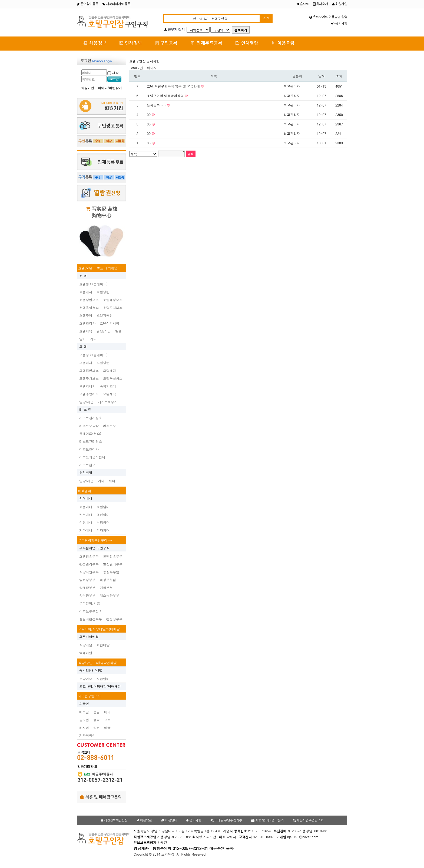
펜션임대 (103, 515)
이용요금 (283, 43)
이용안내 (169, 820)
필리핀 (84, 720)
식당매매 (86, 522)
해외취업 (86, 472)
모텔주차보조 (89, 378)
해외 (112, 481)
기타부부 (106, 588)
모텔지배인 (87, 386)
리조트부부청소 (91, 611)
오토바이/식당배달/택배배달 (99, 629)
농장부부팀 (111, 572)
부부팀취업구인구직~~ (95, 540)
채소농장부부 (110, 595)
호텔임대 (103, 507)
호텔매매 (86, 507)
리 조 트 (85, 409)
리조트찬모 (87, 465)
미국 (107, 728)
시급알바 (103, 679)
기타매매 (86, 530)
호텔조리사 (87, 323)
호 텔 (83, 276)
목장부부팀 (108, 580)
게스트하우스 (108, 402)
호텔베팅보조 (113, 300)
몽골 (97, 712)
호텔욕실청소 (89, 307)
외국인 (84, 704)
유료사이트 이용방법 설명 (328, 17)
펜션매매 (86, 515)
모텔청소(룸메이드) (93, 355)
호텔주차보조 (113, 307)
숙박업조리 (108, 386)
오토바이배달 (89, 636)
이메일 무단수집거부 (226, 820)
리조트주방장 (89, 426)
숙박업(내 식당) (91, 670)
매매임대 (85, 491)
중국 (97, 720)
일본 (97, 728)
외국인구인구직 (90, 696)
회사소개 (320, 4)
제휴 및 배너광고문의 (101, 797)
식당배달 (86, 645)
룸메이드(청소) (90, 433)
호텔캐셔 (86, 292)
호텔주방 (86, 315)
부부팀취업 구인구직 (94, 548)
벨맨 (118, 331)
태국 (107, 712)
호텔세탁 (86, 331)
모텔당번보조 (89, 370)
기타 (93, 339)
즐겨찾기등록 (88, 4)
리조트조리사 (89, 449)
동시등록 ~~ (157, 105)
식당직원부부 (89, 572)
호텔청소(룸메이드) (93, 284)
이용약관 (144, 820)
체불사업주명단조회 (308, 820)
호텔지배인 (105, 315)
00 (149, 114)
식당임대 (103, 522)
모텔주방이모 (89, 394)
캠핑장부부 (114, 619)
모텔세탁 (110, 394)
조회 (339, 76)
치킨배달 (103, 645)
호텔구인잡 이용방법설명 (166, 96)
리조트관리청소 (91, 418)
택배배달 (86, 653)
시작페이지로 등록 (117, 4)
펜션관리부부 (89, 564)
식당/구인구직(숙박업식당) (98, 663)
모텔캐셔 (86, 363)
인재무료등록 (207, 43)
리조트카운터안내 (92, 457)
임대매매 (86, 498)
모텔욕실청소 (113, 378)
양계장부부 (87, 588)
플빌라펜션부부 (91, 619)
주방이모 (86, 679)
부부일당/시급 (90, 603)
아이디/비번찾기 (110, 88)
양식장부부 (87, 595)
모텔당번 (103, 363)
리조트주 (110, 426)
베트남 (84, 712)
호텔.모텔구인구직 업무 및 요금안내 (174, 86)
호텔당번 (103, 292)
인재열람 (247, 43)
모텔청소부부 (113, 556)
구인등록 (166, 43)
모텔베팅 (110, 370)
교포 (107, 720)
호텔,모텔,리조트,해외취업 (98, 268)
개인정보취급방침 (114, 820)
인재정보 (131, 43)
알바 (82, 339)
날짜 (322, 76)
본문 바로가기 (0, 0)
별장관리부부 (113, 564)
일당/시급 (104, 331)
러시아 (84, 728)
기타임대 (103, 530)
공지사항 (339, 24)
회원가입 (340, 4)
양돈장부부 (87, 580)
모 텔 (83, 346)
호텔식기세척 (110, 323)
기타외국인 (87, 735)
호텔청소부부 (89, 556)
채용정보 (95, 43)
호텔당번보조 (89, 300)
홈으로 (302, 4)
